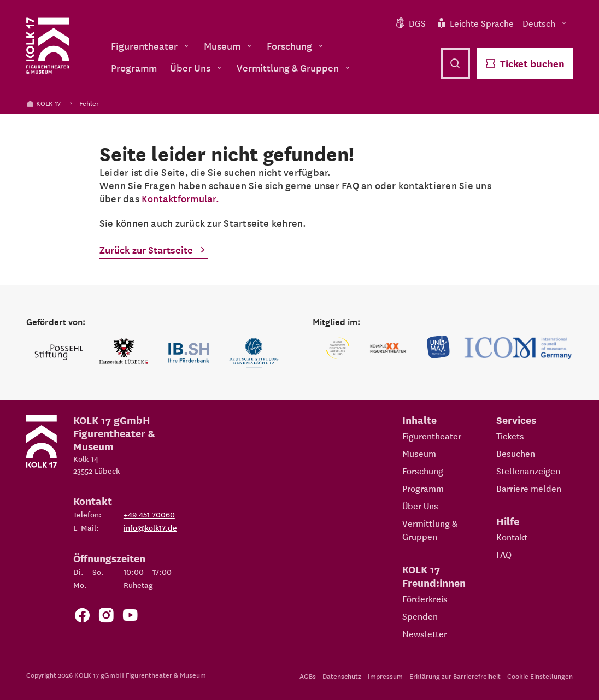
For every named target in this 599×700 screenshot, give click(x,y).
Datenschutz (342, 676)
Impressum (385, 676)
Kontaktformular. (180, 198)
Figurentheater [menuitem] (151, 46)
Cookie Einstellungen (540, 676)
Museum (419, 453)
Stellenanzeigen (528, 470)
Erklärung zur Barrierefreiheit (455, 676)
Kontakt (512, 537)
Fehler (89, 103)
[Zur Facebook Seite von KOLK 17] (82, 617)
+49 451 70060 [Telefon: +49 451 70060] (149, 514)
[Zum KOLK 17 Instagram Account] (106, 617)
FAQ (504, 554)
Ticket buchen (525, 63)
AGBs (308, 676)
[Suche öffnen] (455, 63)
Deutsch (545, 23)
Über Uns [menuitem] (197, 67)
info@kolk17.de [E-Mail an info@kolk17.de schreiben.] (150, 527)
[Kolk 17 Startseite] (48, 46)
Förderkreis (425, 598)
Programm (423, 488)
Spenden (420, 616)
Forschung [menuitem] (296, 46)
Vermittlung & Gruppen (430, 530)
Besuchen (516, 453)
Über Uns (420, 505)
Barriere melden (529, 488)
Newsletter (425, 633)
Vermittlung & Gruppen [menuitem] (294, 67)
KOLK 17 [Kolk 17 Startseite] (43, 103)
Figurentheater (432, 436)
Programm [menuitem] (134, 67)
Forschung (423, 470)
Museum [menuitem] (229, 46)
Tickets (510, 436)
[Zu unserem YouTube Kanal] (130, 617)
